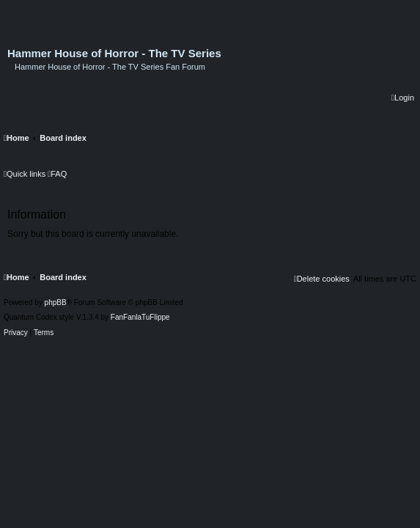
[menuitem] (403, 98)
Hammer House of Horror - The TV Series (114, 54)
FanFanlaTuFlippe (140, 318)
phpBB (56, 303)
